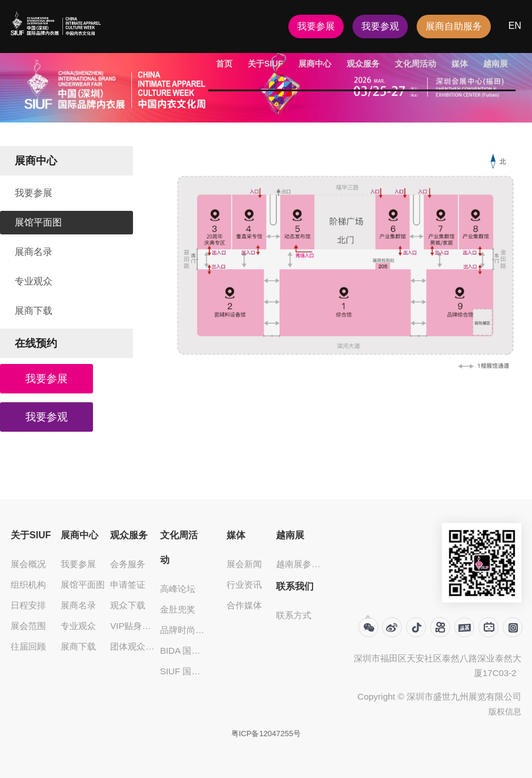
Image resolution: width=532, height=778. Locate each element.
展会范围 (28, 626)
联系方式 (294, 615)
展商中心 (315, 64)
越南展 (496, 64)
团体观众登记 (133, 646)
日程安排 (28, 605)
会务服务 (128, 564)
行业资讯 (244, 585)
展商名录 (34, 252)
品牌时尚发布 (183, 630)
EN (515, 26)
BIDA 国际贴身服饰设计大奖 (183, 650)
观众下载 (128, 605)
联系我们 (295, 586)
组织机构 (28, 585)
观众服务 (363, 64)
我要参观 (380, 26)
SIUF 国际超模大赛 (183, 671)
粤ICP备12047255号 (266, 734)
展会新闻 (244, 564)
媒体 (460, 64)
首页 (224, 64)
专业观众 (34, 281)
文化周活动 (415, 64)
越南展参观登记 (299, 564)
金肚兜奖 (178, 609)
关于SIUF (265, 64)
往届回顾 (28, 646)
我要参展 (316, 26)
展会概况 (28, 564)
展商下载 (34, 311)
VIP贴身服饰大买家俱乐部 (133, 626)
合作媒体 (244, 605)
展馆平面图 (38, 222)
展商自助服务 (454, 26)
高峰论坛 (178, 589)
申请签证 (128, 585)
